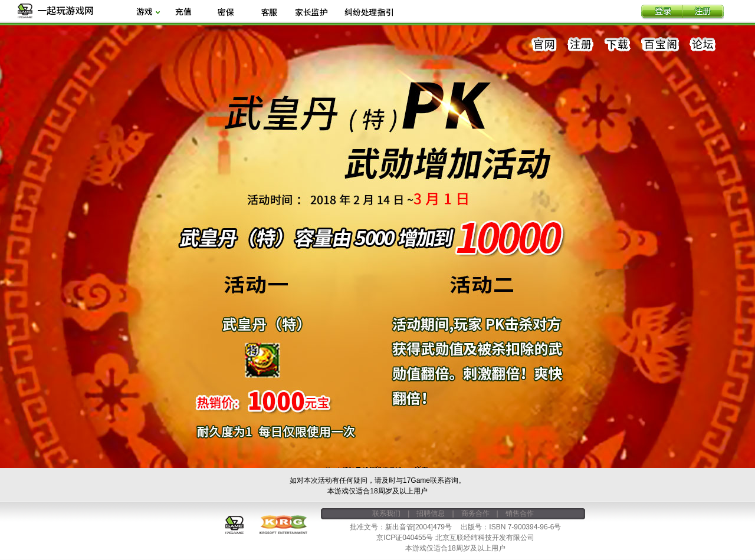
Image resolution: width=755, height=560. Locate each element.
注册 (703, 12)
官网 (544, 45)
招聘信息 (431, 513)
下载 (618, 45)
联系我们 (386, 513)
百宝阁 (660, 45)
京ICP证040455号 (405, 538)
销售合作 (520, 513)
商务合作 (475, 513)
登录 (662, 12)
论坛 (703, 45)
